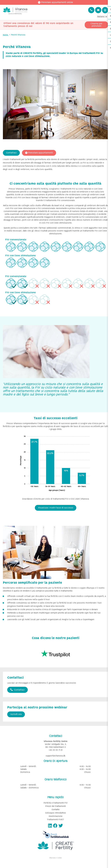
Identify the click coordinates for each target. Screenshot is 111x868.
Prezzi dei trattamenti (56, 806)
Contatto (56, 810)
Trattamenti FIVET (55, 820)
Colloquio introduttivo (55, 813)
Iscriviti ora (16, 714)
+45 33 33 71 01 (56, 750)
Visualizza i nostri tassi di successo (56, 508)
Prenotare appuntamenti (39, 153)
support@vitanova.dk (56, 756)
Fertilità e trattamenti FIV (56, 803)
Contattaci (11, 153)
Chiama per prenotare (96, 25)
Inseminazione (56, 816)
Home (6, 35)
